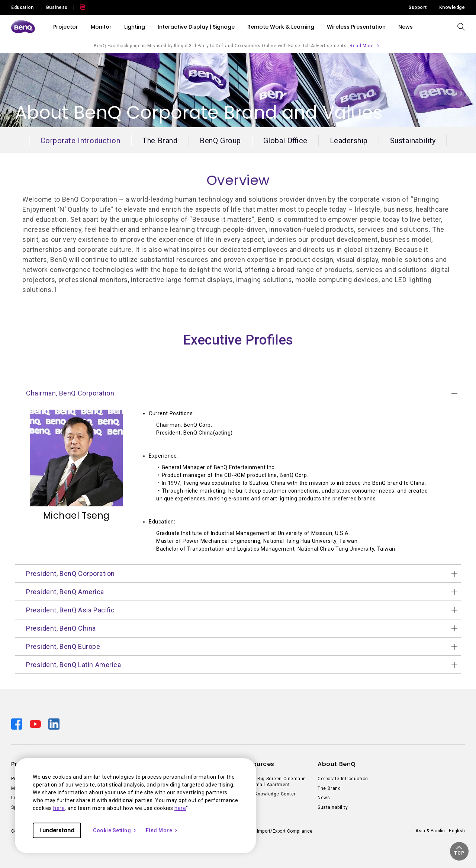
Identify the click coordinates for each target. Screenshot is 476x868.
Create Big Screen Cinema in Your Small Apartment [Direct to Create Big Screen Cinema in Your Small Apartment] (274, 782)
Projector (66, 27)
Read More (362, 46)
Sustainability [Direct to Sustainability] (333, 807)
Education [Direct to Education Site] (22, 7)
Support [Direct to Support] (418, 7)
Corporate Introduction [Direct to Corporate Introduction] (343, 779)
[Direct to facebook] (17, 724)
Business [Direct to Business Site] (57, 7)
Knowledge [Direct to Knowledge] (452, 7)
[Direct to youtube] (36, 724)
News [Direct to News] (324, 798)
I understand (57, 830)
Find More (162, 830)
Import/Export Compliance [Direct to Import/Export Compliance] (285, 831)
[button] (459, 851)
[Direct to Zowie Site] (80, 7)
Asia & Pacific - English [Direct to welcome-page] (440, 831)
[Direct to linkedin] (54, 724)
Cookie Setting (115, 830)
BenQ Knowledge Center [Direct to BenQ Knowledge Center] (268, 794)
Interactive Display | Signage (196, 27)
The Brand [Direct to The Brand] (329, 788)
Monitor (101, 27)
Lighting (135, 27)
